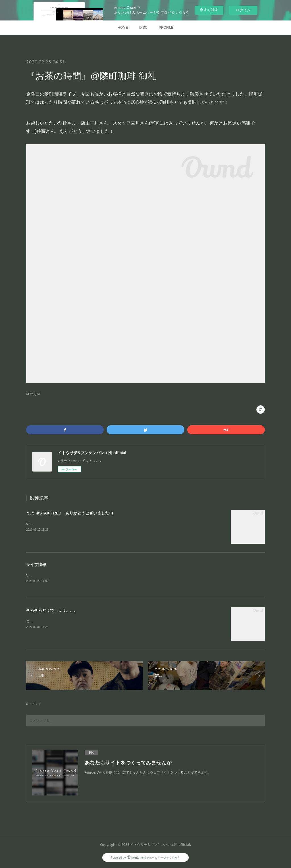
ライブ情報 (36, 565)
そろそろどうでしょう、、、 (52, 611)
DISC (143, 28)
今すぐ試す (209, 10)
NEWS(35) (33, 394)
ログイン (243, 10)
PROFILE (166, 28)
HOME (123, 28)
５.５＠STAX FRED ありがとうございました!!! (70, 513)
